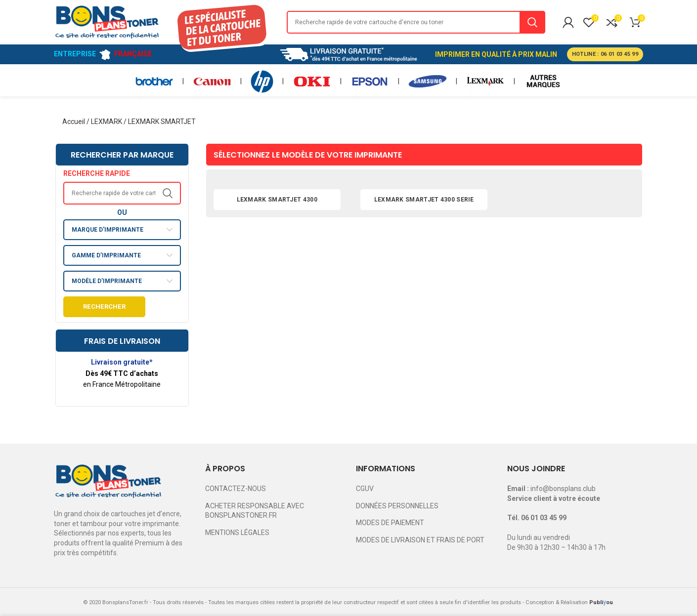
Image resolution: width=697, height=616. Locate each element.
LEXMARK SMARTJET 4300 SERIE (424, 200)
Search (532, 22)
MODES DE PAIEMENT (390, 523)
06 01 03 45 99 (544, 518)
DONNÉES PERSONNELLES (397, 506)
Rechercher (104, 307)
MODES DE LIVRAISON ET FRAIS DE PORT (420, 540)
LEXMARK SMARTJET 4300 (277, 200)
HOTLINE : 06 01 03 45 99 (605, 54)
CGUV (365, 489)
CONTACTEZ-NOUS (236, 489)
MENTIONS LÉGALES (237, 533)
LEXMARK (107, 122)
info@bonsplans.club (563, 489)
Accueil (74, 122)
